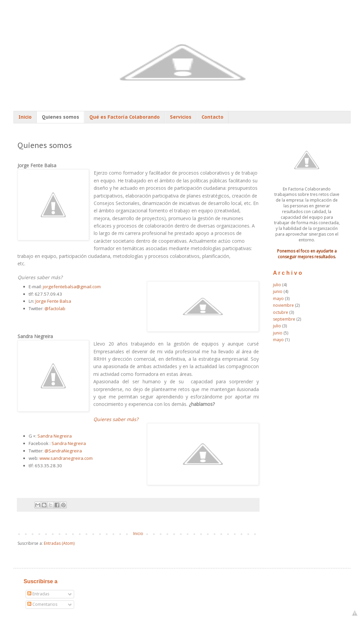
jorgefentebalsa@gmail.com (72, 287)
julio (277, 285)
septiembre (284, 319)
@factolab (55, 308)
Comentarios (42, 604)
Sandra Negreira (55, 436)
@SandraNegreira (63, 451)
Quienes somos (60, 117)
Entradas (38, 594)
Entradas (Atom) (59, 543)
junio (278, 291)
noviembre (283, 305)
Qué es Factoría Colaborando (125, 117)
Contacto (213, 117)
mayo (278, 299)
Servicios (181, 117)
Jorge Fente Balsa (53, 301)
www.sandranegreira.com (66, 458)
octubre (281, 312)
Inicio (25, 117)
